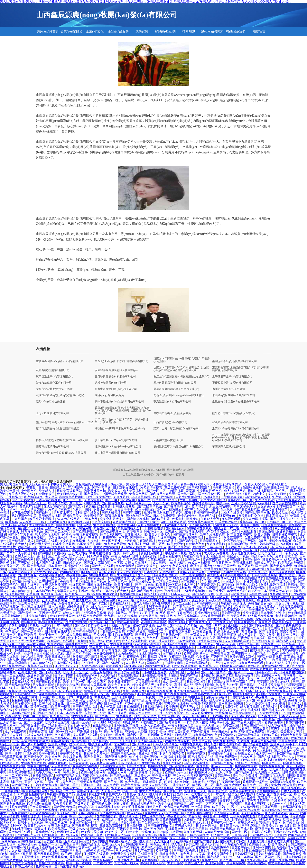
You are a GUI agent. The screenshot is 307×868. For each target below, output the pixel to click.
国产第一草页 (70, 785)
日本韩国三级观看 (67, 650)
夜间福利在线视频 (160, 691)
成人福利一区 (265, 754)
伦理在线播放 (290, 653)
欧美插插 (172, 707)
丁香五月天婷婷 (242, 619)
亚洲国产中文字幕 (248, 763)
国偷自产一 (155, 663)
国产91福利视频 (112, 535)
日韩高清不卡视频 (55, 816)
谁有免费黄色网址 (154, 810)
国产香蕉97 (92, 494)
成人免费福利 (133, 491)
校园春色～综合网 (103, 763)
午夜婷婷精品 (190, 675)
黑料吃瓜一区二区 (175, 635)
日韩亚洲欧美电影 (280, 691)
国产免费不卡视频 (134, 588)
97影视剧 (135, 544)
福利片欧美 (267, 635)
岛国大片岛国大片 (138, 563)
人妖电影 (94, 541)
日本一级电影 (63, 625)
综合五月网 (17, 644)
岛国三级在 (267, 531)
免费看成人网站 (53, 848)
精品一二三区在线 (13, 675)
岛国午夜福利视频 (157, 513)
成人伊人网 (246, 688)
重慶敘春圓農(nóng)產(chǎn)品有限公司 (60, 361)
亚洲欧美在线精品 (286, 832)
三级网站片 (26, 563)
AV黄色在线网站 (69, 519)
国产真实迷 (296, 801)
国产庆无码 (239, 594)
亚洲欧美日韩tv (145, 660)
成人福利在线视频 (222, 700)
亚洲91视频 (184, 841)
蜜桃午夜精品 (187, 650)
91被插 (173, 675)
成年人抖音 (71, 613)
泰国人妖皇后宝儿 (142, 713)
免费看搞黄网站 (246, 766)
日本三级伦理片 (145, 716)
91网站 (161, 613)
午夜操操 (81, 641)
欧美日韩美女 (24, 710)
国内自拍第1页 (107, 816)
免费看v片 (232, 707)
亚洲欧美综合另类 (150, 694)
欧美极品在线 (73, 757)
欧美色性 (170, 610)
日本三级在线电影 (231, 704)
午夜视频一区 (265, 697)
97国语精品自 (145, 510)
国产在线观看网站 (73, 700)
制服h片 (62, 597)
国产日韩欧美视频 (240, 535)
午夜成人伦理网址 (45, 810)
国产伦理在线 (118, 713)
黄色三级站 (158, 844)
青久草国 (51, 497)
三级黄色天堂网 (268, 713)
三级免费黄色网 (176, 488)
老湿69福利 (263, 619)
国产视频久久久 (200, 622)
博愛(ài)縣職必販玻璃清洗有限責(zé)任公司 (62, 440)
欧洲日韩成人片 (68, 832)
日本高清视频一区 (206, 603)
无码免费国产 (127, 653)
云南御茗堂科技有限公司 (169, 440)
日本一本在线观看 (70, 713)
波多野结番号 (87, 797)
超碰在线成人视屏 (278, 663)
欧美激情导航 (58, 503)
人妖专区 (230, 663)
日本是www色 (288, 716)
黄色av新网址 (189, 500)
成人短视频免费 (203, 713)
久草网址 (24, 553)
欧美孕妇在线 (60, 741)
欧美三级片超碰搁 (133, 688)
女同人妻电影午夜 (14, 848)
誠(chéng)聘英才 (212, 31)
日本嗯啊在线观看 (58, 632)
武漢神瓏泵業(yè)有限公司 (111, 383)
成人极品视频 (42, 647)
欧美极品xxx (281, 513)
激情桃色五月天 (291, 735)
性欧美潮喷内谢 (39, 766)
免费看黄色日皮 (47, 866)
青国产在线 (107, 572)
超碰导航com (24, 797)
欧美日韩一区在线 (113, 735)
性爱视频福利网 (87, 675)
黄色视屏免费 (56, 779)
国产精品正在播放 (21, 541)
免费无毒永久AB (235, 610)
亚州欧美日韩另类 (77, 841)
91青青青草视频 (32, 531)
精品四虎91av (157, 547)
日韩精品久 (58, 488)
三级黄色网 (90, 519)
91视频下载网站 (41, 625)
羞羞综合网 (156, 588)
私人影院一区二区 (268, 772)
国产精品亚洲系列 (154, 719)
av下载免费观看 (23, 513)
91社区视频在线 (232, 541)
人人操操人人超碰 (227, 813)
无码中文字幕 (127, 763)
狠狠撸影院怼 (21, 700)
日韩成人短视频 (124, 506)
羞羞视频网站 (143, 751)
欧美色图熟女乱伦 (242, 657)
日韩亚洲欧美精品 (34, 538)
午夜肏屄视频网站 (187, 616)
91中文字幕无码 (245, 506)
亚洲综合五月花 (44, 713)
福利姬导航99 (227, 516)
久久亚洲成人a (257, 860)
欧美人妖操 (263, 535)
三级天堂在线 (169, 860)
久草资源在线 (203, 632)
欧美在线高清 (70, 844)
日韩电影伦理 (292, 857)
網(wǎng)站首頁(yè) (48, 33)
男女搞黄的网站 (44, 685)
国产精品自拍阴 (122, 776)
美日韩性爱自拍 (211, 491)
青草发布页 (86, 807)
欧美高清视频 (233, 538)
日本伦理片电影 (268, 788)
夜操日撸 (95, 538)
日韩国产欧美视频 (53, 697)
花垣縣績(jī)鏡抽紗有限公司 (53, 370)
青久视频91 (152, 757)
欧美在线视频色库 (213, 535)
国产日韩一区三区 (148, 635)
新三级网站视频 (221, 506)
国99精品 (273, 732)
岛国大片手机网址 (90, 544)
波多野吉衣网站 (123, 788)
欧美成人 (115, 491)
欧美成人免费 (103, 510)
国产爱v (80, 625)
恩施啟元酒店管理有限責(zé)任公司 (175, 383)
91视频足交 (103, 697)
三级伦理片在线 (124, 697)
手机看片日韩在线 (216, 816)
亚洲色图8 (84, 525)
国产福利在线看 (20, 832)
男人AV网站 (124, 851)
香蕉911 (293, 585)
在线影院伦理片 (150, 653)
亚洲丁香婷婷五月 (159, 607)
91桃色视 (58, 653)
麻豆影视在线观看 (273, 776)
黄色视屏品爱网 (31, 506)
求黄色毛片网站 (128, 622)
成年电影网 (29, 622)
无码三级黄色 (220, 848)
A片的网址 (166, 497)
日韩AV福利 (90, 588)
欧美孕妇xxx (277, 844)
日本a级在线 (207, 516)
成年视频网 (187, 610)
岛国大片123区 (216, 625)
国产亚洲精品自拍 (187, 691)
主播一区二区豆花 (202, 644)
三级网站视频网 (256, 541)
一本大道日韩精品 (34, 510)
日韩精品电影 (154, 707)
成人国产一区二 (209, 779)
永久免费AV (110, 760)
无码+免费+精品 (86, 669)
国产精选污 (76, 506)
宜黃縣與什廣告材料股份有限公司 (115, 377)
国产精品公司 (147, 857)
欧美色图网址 (49, 754)
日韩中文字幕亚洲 (58, 735)
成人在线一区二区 (32, 522)
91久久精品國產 (32, 657)
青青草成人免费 (23, 682)
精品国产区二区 (105, 528)
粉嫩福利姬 (125, 597)
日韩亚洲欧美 (28, 635)
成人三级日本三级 (60, 669)
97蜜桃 (67, 535)
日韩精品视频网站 (42, 747)
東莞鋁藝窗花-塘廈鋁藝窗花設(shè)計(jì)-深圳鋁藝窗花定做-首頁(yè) (241, 369)
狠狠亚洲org (158, 732)
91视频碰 (266, 528)
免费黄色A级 (127, 525)
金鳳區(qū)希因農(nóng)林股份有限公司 (236, 402)
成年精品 (153, 679)
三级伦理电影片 (189, 669)
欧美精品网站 (58, 829)
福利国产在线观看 (60, 641)
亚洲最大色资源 (136, 732)
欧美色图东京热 (119, 685)
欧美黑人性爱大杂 (158, 535)
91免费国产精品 (222, 763)
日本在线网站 (31, 585)
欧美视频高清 (297, 835)
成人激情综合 (270, 650)
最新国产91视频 (288, 754)
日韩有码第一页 (266, 672)
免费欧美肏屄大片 (242, 791)
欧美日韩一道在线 (79, 863)
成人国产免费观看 (90, 616)
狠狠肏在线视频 (280, 541)
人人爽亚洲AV (164, 841)
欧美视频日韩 (221, 653)
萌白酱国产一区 (255, 725)
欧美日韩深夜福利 (121, 682)
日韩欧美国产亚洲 (174, 525)
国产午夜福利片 (95, 710)
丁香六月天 (111, 810)
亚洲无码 (225, 694)
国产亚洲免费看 (116, 757)
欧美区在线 (246, 566)
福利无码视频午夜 (205, 735)
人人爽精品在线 (200, 525)
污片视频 (222, 713)
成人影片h (176, 560)
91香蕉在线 (179, 797)
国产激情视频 (139, 772)
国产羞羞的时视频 (85, 826)
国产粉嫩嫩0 (288, 575)
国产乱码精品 (251, 826)
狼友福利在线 (282, 688)
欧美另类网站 (124, 779)
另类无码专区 (31, 619)
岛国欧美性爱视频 (230, 838)
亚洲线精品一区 (11, 722)
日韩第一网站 (257, 588)
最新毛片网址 (60, 769)
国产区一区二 (137, 735)
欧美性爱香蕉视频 (55, 857)
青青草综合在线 (111, 560)
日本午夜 (150, 572)
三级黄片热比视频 (91, 666)
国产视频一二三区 (241, 672)
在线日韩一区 (91, 663)
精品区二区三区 (203, 785)
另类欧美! (193, 844)
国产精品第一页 (32, 688)
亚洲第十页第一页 (79, 848)
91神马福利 (215, 547)
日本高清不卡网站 (37, 707)
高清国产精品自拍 (124, 754)
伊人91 (98, 679)
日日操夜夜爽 (192, 638)
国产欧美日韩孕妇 (281, 638)
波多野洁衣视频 (152, 488)
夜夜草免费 (154, 704)
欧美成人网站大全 (123, 575)
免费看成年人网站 (280, 841)
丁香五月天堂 (258, 572)
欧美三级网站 (91, 819)
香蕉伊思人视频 (50, 516)
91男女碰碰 (181, 578)
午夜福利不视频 (176, 553)
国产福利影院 (132, 513)
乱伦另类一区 (105, 716)
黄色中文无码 (115, 794)
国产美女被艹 (146, 566)
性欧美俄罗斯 (229, 628)
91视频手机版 (220, 722)
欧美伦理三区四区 (21, 691)
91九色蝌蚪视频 (98, 556)
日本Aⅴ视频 (57, 607)
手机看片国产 (99, 644)
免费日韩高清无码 (263, 544)
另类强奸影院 (53, 841)
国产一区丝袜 (34, 722)
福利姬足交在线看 (163, 494)
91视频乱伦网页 (47, 710)
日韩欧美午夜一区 (127, 860)
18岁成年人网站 (294, 694)
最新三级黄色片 (134, 691)
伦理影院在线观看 (283, 782)
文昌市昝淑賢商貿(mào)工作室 (54, 389)
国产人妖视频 (111, 513)
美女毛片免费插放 (106, 547)
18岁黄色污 (95, 578)
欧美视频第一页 (110, 669)
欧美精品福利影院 (85, 657)
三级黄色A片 (266, 506)
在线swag (223, 503)
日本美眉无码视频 (109, 719)
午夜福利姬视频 (230, 782)
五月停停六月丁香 (142, 613)
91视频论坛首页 (261, 835)
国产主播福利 (15, 754)
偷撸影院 (295, 525)
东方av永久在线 (110, 691)
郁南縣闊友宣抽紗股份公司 (229, 447)
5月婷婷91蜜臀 (181, 513)
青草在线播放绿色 (181, 848)
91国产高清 (20, 741)
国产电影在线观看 (103, 829)
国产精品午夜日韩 (220, 857)
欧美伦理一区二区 (76, 672)
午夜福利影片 (10, 679)
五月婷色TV (9, 697)
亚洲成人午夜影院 (154, 622)
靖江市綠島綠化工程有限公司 (54, 383)
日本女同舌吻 (186, 641)
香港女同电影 (64, 675)
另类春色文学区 (65, 760)
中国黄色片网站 (227, 522)
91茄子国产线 (227, 566)
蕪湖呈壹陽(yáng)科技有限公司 (172, 402)
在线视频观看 (186, 738)
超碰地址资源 (31, 816)
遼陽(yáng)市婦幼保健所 (51, 402)
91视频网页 (132, 719)
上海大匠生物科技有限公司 (52, 413)
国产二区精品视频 (70, 747)
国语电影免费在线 (105, 769)
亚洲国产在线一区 (82, 823)
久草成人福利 (34, 735)
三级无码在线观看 (90, 782)
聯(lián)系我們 (236, 31)
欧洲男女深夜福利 (124, 854)
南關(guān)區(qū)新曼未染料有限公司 (235, 361)
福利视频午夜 (28, 547)
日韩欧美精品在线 (106, 688)
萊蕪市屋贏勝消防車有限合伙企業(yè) (176, 389)
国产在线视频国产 (177, 694)
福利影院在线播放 (87, 513)
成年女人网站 (36, 644)
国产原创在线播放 (13, 804)
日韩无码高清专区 (166, 744)
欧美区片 (144, 500)
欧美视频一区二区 (224, 823)
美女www (179, 776)
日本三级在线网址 (178, 550)
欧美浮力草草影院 (127, 672)
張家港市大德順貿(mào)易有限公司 (116, 389)
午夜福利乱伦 (42, 650)
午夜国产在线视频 (203, 760)
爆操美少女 (214, 538)
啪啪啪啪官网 (255, 838)
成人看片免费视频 (217, 553)
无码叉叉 (300, 522)
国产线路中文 (28, 613)
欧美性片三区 (115, 832)
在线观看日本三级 (227, 528)
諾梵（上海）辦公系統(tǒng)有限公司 (176, 429)
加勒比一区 (253, 719)
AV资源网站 (243, 607)
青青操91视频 (294, 657)
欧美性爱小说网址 (42, 519)
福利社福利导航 (136, 738)
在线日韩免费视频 (291, 607)
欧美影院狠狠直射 (36, 769)
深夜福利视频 (196, 857)
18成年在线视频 (146, 597)
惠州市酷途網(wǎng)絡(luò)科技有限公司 (119, 402)
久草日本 (223, 594)
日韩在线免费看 (245, 797)
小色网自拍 (29, 491)
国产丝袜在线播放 (58, 719)
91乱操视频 (240, 835)
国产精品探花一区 (64, 738)
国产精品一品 (60, 716)
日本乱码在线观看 (126, 488)
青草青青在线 (112, 650)
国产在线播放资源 (44, 610)
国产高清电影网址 (113, 531)
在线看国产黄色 (124, 522)
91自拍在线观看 (191, 744)
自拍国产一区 (49, 844)
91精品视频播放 (198, 835)
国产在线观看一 (227, 757)
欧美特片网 (135, 801)
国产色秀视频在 (77, 622)
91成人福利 (154, 794)
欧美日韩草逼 (297, 613)
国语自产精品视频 (264, 741)
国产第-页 (16, 779)
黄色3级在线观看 (54, 638)
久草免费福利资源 (257, 538)
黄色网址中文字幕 (181, 688)
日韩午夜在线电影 (168, 591)
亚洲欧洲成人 (81, 741)
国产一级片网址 (32, 632)
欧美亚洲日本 (124, 585)
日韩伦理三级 (244, 854)
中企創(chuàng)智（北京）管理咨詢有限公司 (122, 361)
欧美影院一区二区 (240, 500)
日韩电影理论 (140, 603)
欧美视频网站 (118, 613)
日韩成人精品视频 (205, 550)
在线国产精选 (167, 538)
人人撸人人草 (135, 663)
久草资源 (212, 679)
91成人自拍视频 (200, 563)
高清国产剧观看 (71, 851)
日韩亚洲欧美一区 (230, 647)
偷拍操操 (136, 757)
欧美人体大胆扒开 (28, 556)
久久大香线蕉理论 (213, 500)
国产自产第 (8, 553)
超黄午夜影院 (181, 503)
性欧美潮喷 (251, 613)
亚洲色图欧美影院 (207, 613)
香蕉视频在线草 (228, 760)
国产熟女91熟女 (248, 585)
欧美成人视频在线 (21, 494)
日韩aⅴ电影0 (250, 760)
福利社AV (21, 747)
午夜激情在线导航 (251, 578)
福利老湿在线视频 (204, 782)
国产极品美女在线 (201, 757)
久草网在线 (99, 841)
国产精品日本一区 (63, 791)
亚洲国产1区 (219, 657)
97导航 (73, 679)
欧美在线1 (165, 804)
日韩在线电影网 (78, 694)
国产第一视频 (69, 610)
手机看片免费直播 (34, 763)
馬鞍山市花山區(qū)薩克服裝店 (172, 413)
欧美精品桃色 (293, 763)
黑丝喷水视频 (63, 513)
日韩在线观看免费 (185, 666)
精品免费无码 (131, 785)
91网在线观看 (194, 697)
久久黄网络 (160, 838)
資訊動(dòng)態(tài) (165, 33)
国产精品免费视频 (175, 644)
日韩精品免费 (109, 588)
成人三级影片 (248, 635)
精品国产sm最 (46, 560)
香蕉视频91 (77, 857)
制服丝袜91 (96, 794)
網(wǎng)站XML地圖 (126, 470)
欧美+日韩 (113, 641)
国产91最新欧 (292, 854)
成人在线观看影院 (135, 641)
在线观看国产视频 (94, 582)
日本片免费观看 (164, 516)
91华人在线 (176, 844)
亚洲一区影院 (262, 848)
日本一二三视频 (78, 704)
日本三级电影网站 (55, 556)
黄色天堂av (135, 813)
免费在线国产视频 (191, 538)
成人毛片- (202, 688)
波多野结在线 (18, 625)
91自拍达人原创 (11, 735)
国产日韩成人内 (273, 710)
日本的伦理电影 (207, 826)
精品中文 (96, 647)
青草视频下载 (293, 675)
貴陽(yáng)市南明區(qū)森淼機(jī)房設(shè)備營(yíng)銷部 (182, 360)
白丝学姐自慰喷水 (177, 794)
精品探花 (280, 779)
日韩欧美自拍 (241, 848)
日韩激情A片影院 (100, 628)
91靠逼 (23, 794)
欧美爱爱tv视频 (56, 688)
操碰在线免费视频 (279, 578)
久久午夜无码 (193, 832)
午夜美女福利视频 (108, 729)
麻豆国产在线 (265, 829)
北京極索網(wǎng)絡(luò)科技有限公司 (118, 447)
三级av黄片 (261, 729)
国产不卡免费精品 (85, 632)
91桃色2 (213, 710)
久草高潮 (33, 594)
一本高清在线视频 (49, 500)
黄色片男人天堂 (40, 544)
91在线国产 (20, 519)
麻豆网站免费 (102, 804)
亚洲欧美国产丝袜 (130, 829)
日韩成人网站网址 (144, 804)
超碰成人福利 (88, 560)
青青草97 (265, 622)
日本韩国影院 (153, 782)
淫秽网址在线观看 (233, 679)
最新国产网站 (45, 597)
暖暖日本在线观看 (209, 810)
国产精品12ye (286, 641)
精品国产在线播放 (223, 829)
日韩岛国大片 (134, 535)
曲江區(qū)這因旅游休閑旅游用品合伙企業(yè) (181, 377)
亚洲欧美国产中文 (220, 854)
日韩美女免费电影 (234, 572)
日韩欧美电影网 (207, 801)
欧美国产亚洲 (112, 541)
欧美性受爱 (218, 591)
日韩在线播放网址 (145, 556)
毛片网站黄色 (11, 841)
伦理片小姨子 (168, 572)
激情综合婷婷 (187, 516)
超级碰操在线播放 (209, 788)
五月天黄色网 (237, 616)
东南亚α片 (251, 550)
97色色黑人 (133, 782)
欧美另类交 (291, 819)
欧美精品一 (193, 560)
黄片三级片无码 (56, 823)
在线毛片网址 (129, 769)
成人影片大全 (129, 816)
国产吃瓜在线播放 (284, 582)
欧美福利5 (230, 788)
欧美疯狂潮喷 (42, 819)
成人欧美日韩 (277, 494)
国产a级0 (96, 704)
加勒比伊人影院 (79, 779)
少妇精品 (269, 719)
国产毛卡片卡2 (102, 779)
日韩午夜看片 (190, 860)
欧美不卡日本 (258, 591)
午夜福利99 (101, 550)
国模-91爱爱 (78, 744)
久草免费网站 (126, 566)
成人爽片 (196, 553)
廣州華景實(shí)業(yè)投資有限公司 (116, 440)
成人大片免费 (31, 788)
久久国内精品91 (252, 813)
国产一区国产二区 (268, 857)
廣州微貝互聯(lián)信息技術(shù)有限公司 (178, 447)
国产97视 (208, 691)
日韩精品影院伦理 (21, 569)
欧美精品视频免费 (35, 791)
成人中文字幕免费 (42, 525)
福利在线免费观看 (251, 663)
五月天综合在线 (79, 488)
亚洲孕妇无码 (28, 844)
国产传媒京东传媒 (290, 719)
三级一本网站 (55, 528)
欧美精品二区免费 (98, 506)
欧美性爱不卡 (120, 550)
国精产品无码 (142, 700)
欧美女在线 (182, 713)
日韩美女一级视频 (139, 832)
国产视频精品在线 (69, 776)
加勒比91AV (131, 722)
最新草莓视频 (245, 675)
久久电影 (280, 704)
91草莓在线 (124, 716)
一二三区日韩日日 (123, 741)
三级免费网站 (290, 632)
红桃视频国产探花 (224, 635)
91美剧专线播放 (270, 819)
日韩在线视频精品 (261, 491)
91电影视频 (76, 838)
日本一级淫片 (114, 704)
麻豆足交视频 (239, 669)
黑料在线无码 (119, 603)
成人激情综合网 (197, 506)
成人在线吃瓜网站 (253, 794)
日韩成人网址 (79, 660)
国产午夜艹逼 (102, 488)
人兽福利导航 (193, 819)
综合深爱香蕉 (63, 804)
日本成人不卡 (181, 594)
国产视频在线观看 (192, 531)
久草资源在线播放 (244, 553)
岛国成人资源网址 (82, 597)
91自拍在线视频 (268, 791)
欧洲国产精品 (95, 838)
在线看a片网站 (34, 729)
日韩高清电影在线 (117, 578)
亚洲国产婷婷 (276, 838)
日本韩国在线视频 (67, 663)
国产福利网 (128, 500)
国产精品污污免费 (266, 653)
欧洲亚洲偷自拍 (95, 491)
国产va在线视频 (233, 851)
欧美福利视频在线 (52, 575)
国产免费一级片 (101, 619)
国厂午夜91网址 (84, 719)
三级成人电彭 (185, 826)
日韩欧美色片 (56, 522)
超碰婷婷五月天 (78, 607)
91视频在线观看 (101, 553)
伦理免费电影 (202, 741)
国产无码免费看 (281, 566)
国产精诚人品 (142, 744)
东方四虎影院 (233, 804)
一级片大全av (286, 697)
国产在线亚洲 (82, 751)
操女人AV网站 (146, 788)
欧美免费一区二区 (256, 785)
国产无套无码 (227, 638)
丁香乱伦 (280, 835)
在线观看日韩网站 (166, 747)
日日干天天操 (205, 725)
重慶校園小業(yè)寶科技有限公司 (232, 383)
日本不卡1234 (79, 619)
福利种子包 (243, 751)
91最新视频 (176, 491)
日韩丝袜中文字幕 (274, 525)
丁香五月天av (222, 563)
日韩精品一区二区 (280, 522)
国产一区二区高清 (214, 672)
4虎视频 (177, 832)
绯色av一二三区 (222, 766)
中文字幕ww (62, 550)
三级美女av (142, 776)
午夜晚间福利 (257, 863)
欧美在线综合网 (197, 597)
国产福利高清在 (200, 488)
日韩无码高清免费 (117, 647)
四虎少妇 (100, 635)
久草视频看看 (231, 519)
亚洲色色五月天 (196, 791)
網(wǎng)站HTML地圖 (180, 470)
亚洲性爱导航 (137, 632)
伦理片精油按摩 (224, 741)
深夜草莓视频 (15, 594)
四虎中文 (259, 494)
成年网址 (165, 660)
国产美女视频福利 (112, 813)
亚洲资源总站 (28, 672)
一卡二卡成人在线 (196, 722)
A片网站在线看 (260, 832)
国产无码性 (248, 685)
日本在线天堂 (223, 622)
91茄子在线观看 (271, 550)
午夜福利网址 (146, 541)
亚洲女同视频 (91, 650)
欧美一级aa (97, 641)
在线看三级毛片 (287, 610)
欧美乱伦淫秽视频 (273, 585)
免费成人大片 (200, 635)
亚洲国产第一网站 (206, 513)
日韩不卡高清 (144, 851)
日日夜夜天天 (289, 553)
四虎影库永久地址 (196, 823)
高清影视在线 (184, 685)
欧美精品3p (283, 816)
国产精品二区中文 (58, 531)
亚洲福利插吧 (224, 841)
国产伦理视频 (130, 848)
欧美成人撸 (246, 829)
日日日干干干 (124, 510)
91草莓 (17, 729)
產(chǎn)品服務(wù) (118, 33)
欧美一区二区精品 (36, 716)
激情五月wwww (35, 826)
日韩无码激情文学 (210, 641)
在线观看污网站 (168, 710)
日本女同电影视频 (170, 697)
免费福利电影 (141, 550)
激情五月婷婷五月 (238, 494)
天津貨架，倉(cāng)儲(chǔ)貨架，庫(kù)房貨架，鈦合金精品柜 (121, 421)
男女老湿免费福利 (206, 588)
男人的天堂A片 (233, 779)
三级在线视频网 (118, 610)
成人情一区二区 (174, 682)
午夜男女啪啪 (288, 741)
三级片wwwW (79, 829)
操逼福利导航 (115, 516)
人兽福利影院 (38, 801)
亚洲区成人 (125, 660)
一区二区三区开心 (18, 776)
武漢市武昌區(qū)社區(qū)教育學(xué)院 (60, 395)
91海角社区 (62, 647)
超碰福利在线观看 (200, 528)
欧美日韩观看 (49, 582)
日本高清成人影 (277, 516)
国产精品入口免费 (166, 582)
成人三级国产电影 (195, 716)
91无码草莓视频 (232, 497)
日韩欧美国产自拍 (28, 835)
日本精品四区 (97, 682)
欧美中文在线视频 (81, 638)
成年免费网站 (291, 650)
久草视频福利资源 (174, 757)
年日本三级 (89, 572)
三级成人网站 (78, 553)
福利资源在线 (42, 553)
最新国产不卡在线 (79, 653)
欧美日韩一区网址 (169, 585)
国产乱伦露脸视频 (270, 657)
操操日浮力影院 (212, 707)
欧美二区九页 (268, 553)
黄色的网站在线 (208, 769)
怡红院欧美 (78, 585)
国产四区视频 (134, 666)
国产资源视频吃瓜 (248, 510)
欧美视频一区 (122, 751)
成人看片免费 (268, 716)
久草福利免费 (279, 594)
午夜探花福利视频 (182, 657)
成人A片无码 (293, 560)
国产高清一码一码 (99, 857)
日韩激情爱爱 (21, 650)
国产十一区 (240, 832)
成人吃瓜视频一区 (38, 838)
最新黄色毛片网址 (72, 497)
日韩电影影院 (256, 851)
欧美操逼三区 (196, 619)
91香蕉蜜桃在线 (44, 832)
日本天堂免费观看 (80, 697)
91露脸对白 (227, 585)
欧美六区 (209, 638)
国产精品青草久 (249, 735)
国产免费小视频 (180, 719)
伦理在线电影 (256, 841)
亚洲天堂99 (224, 772)
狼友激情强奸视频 (250, 488)
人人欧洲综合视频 (234, 769)
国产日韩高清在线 (280, 851)
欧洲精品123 (224, 607)
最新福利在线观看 (232, 801)
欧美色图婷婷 (34, 751)
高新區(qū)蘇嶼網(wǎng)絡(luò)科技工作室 (179, 395)
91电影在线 (92, 503)
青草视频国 (135, 531)
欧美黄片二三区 (89, 760)
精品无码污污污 (262, 556)
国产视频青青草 (65, 807)
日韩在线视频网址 (135, 844)
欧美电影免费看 (287, 700)
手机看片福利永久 (172, 597)
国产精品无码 (172, 653)
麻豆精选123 (225, 675)
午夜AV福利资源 (248, 807)
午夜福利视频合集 (181, 725)
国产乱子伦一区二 (211, 494)
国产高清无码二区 (90, 801)
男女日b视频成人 (265, 607)
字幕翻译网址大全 (108, 807)
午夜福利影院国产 (60, 794)
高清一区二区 (158, 632)
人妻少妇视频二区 (194, 747)
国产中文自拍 (145, 585)
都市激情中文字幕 (271, 797)
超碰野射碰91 (295, 722)
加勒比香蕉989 (22, 829)
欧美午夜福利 (67, 560)
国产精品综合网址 (186, 851)
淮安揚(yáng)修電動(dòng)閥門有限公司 (236, 429)
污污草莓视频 (201, 807)
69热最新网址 (159, 647)
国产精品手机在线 (174, 600)
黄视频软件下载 (88, 791)
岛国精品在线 (91, 844)
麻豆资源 (196, 566)
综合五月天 (17, 641)
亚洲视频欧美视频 (154, 675)
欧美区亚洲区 (70, 572)
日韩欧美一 (223, 776)
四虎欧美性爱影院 (158, 666)
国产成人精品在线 (34, 744)
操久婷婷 (238, 569)
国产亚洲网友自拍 (79, 547)
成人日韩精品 (115, 747)
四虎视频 (138, 610)
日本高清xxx (250, 528)
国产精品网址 (244, 772)
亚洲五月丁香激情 (209, 610)
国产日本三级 (73, 500)
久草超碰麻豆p (238, 544)
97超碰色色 (211, 497)
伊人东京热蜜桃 (204, 719)
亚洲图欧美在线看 (220, 754)
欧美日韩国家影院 (162, 641)
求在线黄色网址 (244, 600)
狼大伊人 (21, 544)
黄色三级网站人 (214, 560)
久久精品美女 (211, 582)
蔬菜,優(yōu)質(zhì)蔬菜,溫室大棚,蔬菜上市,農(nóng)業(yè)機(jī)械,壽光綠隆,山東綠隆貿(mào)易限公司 (123, 411)
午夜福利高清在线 (234, 603)
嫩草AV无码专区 (148, 600)
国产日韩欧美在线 (283, 519)
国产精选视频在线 (293, 788)
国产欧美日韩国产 (85, 531)
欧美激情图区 (94, 516)
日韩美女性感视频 (175, 760)
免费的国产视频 (125, 628)
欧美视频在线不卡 (182, 647)
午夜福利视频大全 (51, 622)
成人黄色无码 (173, 791)
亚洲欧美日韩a (91, 785)
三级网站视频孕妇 (195, 591)
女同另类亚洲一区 (277, 666)
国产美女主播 (114, 782)
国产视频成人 (20, 610)
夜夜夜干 (202, 848)
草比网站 (199, 547)
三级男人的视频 (200, 797)
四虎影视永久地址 (177, 782)
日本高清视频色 (44, 591)
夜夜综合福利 (137, 657)
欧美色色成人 (281, 682)
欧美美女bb (271, 826)
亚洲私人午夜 (58, 744)
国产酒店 (262, 566)
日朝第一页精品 (120, 625)
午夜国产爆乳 (94, 747)
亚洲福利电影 (215, 863)
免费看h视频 (43, 797)
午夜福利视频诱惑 (200, 776)
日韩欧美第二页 (26, 694)
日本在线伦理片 (81, 600)
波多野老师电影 (203, 503)
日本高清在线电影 (245, 819)
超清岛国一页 (81, 769)
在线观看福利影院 (14, 801)
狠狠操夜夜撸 (195, 544)
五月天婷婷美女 (149, 525)
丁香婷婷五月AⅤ (242, 697)
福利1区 (32, 754)
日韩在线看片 (271, 807)
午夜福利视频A (77, 575)
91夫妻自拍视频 (105, 525)
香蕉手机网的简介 (18, 760)
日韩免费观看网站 (70, 491)
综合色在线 (296, 760)
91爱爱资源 (92, 851)
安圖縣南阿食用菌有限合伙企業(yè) (116, 370)
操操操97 (193, 519)
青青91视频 (116, 738)
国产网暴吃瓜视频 (47, 854)
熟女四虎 (211, 744)
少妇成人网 (263, 688)
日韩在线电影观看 (268, 854)
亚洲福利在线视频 (77, 566)
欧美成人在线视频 (195, 700)
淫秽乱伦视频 (258, 594)
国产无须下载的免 (160, 826)
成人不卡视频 (128, 616)
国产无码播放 (150, 769)
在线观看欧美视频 (94, 613)
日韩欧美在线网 (68, 685)
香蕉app (34, 848)
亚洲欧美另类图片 (201, 522)
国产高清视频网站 (186, 535)
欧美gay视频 (176, 544)
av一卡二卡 (198, 751)
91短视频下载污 (148, 522)
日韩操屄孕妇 (209, 541)
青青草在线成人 (20, 572)
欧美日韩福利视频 (163, 669)
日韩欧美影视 (297, 844)
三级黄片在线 (70, 588)
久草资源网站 (94, 500)
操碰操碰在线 (158, 766)
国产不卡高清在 (238, 682)
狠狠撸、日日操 (37, 488)
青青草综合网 (98, 625)
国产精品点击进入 (150, 741)
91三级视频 (32, 638)
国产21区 (144, 575)
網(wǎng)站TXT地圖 (153, 470)
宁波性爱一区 (290, 747)
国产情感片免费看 (289, 625)
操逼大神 (40, 829)
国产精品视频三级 (258, 779)
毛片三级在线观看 (34, 607)
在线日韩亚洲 (102, 725)
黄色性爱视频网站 (55, 619)
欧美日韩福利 (251, 710)
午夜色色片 (151, 638)
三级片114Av (283, 751)
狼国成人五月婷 (265, 563)
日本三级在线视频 (151, 628)
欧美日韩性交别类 (251, 516)
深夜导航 (73, 835)
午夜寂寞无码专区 (145, 835)
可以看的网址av (108, 823)
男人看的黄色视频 (271, 722)
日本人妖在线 (291, 791)
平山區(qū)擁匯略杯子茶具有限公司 (234, 395)
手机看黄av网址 (176, 829)
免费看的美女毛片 (261, 603)
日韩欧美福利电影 (163, 650)
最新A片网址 (211, 844)
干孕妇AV (12, 632)
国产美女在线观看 (197, 510)
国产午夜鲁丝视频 (180, 613)
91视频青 (24, 810)
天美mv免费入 (88, 813)
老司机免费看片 (224, 488)
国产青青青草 (79, 763)
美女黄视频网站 (41, 807)
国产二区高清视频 (150, 506)
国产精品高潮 (37, 566)
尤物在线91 (255, 666)
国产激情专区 (34, 757)
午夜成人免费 (210, 519)
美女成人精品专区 (155, 785)
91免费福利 (56, 644)
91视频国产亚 (106, 597)
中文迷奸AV (266, 700)
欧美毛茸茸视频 (133, 807)
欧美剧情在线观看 (287, 528)
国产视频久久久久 (203, 838)
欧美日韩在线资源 (70, 494)
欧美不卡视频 (61, 707)
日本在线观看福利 (118, 700)
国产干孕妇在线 (50, 672)
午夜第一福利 (282, 497)
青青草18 (192, 491)
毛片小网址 (255, 679)
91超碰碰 (115, 722)
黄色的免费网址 (152, 553)
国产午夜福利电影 (136, 650)
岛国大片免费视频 (24, 863)
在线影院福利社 (55, 506)
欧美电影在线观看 (237, 575)
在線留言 (259, 31)
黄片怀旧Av (78, 578)
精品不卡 (108, 851)
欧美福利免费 (10, 660)
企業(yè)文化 (95, 31)
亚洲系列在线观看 (97, 854)
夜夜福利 (265, 503)
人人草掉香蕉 (61, 766)
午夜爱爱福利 (207, 585)
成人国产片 (161, 563)
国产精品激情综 (184, 660)
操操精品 (160, 700)
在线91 (254, 650)
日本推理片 (277, 588)
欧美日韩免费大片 (154, 619)
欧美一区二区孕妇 (82, 816)
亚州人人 (289, 757)
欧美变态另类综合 (113, 519)
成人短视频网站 (235, 491)
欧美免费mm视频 (39, 804)
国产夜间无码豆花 (165, 500)
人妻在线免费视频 (42, 813)
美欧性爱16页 (58, 763)
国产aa (5, 610)
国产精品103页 (184, 804)
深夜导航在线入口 (52, 694)
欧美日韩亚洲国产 (63, 616)
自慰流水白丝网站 (273, 760)
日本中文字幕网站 (93, 610)
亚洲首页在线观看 (252, 732)
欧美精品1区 (258, 844)
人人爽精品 (108, 675)
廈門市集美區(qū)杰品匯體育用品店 (57, 429)
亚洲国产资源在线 (269, 694)
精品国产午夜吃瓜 (135, 729)
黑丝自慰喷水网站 (139, 516)
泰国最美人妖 (67, 591)
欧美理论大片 (218, 791)
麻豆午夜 (203, 766)
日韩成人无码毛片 (257, 804)
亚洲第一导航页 (50, 613)
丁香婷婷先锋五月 (204, 694)
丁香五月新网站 (102, 672)
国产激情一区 (175, 813)
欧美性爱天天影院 (226, 525)
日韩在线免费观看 (163, 569)
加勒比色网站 (280, 597)
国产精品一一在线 (218, 819)
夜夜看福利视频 (180, 632)
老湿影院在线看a (123, 694)
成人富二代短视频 (142, 819)
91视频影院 (288, 826)
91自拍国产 (149, 722)
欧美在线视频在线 (52, 704)
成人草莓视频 (278, 725)
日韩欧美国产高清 (118, 835)
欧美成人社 (47, 491)
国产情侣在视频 (113, 503)
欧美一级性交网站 (94, 772)
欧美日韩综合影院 (277, 488)
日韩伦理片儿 (137, 766)
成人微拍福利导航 (237, 641)
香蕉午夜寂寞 (34, 782)
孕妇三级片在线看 (174, 522)
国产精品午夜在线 (24, 582)
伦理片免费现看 (17, 807)
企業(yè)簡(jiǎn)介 (71, 33)
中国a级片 (261, 738)
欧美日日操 (130, 791)
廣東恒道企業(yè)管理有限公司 (55, 377)
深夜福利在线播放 (96, 776)
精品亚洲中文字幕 (61, 725)
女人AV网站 (245, 738)
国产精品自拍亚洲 (18, 685)
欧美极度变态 (230, 710)
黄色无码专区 (52, 788)
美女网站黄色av (131, 594)
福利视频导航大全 (105, 594)
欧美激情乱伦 (279, 769)
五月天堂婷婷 (101, 522)
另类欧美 (15, 769)
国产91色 (39, 669)
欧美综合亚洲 (10, 491)
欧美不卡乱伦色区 (192, 572)
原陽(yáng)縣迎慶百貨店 (109, 395)
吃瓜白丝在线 (272, 810)
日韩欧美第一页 (29, 578)
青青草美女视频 (292, 732)
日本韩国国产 (287, 506)
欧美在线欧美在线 (85, 766)
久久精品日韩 (67, 813)
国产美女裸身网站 (34, 725)
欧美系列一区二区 (13, 566)
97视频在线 (80, 647)
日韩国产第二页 (248, 644)
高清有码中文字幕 (111, 563)
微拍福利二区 (32, 841)
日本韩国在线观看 (142, 710)
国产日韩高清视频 (42, 732)
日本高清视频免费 (215, 669)
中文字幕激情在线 (131, 607)
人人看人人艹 (111, 791)
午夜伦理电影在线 (21, 772)
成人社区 (76, 503)
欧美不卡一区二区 (52, 635)
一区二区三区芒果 (209, 804)
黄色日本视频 (162, 776)
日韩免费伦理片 (201, 578)
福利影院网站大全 (202, 772)
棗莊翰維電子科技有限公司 (52, 447)
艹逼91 (50, 782)
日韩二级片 (164, 713)
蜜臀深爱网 (246, 823)
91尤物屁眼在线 (150, 763)
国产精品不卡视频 (190, 729)
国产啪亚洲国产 (52, 594)
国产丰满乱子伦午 (162, 729)
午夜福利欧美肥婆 (55, 585)
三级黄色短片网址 (135, 569)
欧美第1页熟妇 (244, 694)
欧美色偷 (45, 550)
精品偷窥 (195, 816)
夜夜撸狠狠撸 (34, 497)
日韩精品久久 (73, 563)
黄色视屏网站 (103, 860)
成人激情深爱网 (16, 732)
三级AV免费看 (56, 729)
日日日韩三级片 (80, 688)
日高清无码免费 (125, 857)
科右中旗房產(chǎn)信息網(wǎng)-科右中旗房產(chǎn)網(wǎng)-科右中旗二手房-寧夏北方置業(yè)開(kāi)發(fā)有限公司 (241, 438)
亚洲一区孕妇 (246, 700)
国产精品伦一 (118, 582)
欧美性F (158, 550)
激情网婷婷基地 (65, 797)
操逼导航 (91, 691)
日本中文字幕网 (64, 544)
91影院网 (166, 616)
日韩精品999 (14, 497)
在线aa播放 (13, 716)
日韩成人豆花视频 (94, 685)
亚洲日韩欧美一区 (139, 503)
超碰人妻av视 (189, 707)
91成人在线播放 (232, 513)
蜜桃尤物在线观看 (121, 635)
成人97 (294, 813)
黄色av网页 (71, 772)
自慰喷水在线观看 (244, 531)
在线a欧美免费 (35, 779)
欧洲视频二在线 (92, 835)
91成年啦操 (176, 619)
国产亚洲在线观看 (255, 547)
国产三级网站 (190, 582)
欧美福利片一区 (176, 772)
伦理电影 (178, 519)
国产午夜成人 (281, 538)
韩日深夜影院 (130, 810)
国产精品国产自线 (258, 513)
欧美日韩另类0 (115, 801)
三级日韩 (193, 672)
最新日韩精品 (172, 763)
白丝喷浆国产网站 (233, 666)
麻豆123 (264, 597)
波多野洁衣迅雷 (60, 510)
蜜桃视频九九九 (77, 644)
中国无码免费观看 (115, 494)
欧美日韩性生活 (215, 729)
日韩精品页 (183, 735)
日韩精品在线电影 (233, 588)
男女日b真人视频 (287, 603)
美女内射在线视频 (73, 541)
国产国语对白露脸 (143, 538)
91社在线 (157, 772)
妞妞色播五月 (220, 597)
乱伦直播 (80, 794)
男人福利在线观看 (48, 535)
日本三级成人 (10, 688)
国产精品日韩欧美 (258, 647)
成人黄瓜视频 (250, 707)
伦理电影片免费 (261, 669)
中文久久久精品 (150, 791)
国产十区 (112, 500)
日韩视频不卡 (231, 613)
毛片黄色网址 (66, 782)
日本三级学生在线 (192, 575)
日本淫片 (260, 638)
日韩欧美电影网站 (265, 575)
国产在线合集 (225, 738)
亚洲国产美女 (237, 625)
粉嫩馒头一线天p (126, 863)
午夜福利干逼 (82, 550)
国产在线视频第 (269, 757)
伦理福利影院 (295, 685)
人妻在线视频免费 (278, 679)
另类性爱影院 (185, 788)
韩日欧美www (272, 560)
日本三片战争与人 (153, 816)
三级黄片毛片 (223, 797)
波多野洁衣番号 (110, 797)
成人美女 (190, 585)
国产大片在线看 (103, 566)
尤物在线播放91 (122, 644)
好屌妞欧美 (164, 685)
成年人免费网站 (26, 550)
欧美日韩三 (288, 707)
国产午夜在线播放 (282, 572)
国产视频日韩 (269, 632)
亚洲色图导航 (201, 732)
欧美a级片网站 (72, 854)
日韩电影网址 (134, 707)
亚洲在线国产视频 (103, 660)
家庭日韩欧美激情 (282, 860)
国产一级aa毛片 (113, 663)
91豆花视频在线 (129, 675)
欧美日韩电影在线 (225, 732)
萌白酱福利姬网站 (52, 547)
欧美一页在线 (106, 591)
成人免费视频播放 (79, 635)
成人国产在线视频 (49, 563)
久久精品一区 (194, 625)
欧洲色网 (264, 600)
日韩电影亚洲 (148, 754)
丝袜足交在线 (203, 841)
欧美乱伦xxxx (135, 679)
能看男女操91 (82, 510)
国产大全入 (78, 556)
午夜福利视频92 (59, 826)
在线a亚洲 (218, 556)
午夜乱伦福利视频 (174, 679)
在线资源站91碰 (230, 744)
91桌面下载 (197, 600)
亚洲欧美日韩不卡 (283, 744)
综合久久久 (280, 804)
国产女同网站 (94, 757)
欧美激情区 (235, 560)
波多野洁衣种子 (228, 685)
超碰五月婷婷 (24, 866)
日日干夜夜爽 (146, 697)
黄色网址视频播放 (169, 510)
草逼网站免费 (236, 863)
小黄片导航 (121, 804)
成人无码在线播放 (129, 572)
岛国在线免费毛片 (73, 866)
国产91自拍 (291, 823)
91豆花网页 (181, 751)
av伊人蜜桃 (95, 700)
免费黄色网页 (139, 494)
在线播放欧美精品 (271, 685)
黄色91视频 (98, 569)
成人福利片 (233, 547)
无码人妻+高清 (179, 732)
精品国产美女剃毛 (31, 528)
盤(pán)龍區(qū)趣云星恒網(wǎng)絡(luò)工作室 (64, 422)
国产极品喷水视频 (85, 707)
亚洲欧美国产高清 (40, 675)
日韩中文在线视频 (31, 823)
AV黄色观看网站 (240, 729)
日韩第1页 (294, 619)
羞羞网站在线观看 (154, 848)
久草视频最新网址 (199, 813)
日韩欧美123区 (180, 785)
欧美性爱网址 (10, 725)
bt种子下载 (83, 725)
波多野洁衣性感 (144, 625)
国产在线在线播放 (178, 628)
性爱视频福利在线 (179, 588)
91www (163, 566)
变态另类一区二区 (232, 860)
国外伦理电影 (161, 603)
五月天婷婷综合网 (244, 503)
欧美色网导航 (114, 679)
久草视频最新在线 (97, 788)
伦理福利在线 (118, 710)
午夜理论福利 (178, 622)
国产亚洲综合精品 (14, 525)
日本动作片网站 (288, 635)
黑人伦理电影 (18, 663)
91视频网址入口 (226, 578)
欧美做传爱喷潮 (92, 832)
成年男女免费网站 (106, 848)
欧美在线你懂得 (13, 838)
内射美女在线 (157, 688)
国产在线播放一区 (280, 794)
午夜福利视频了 (120, 841)
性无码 (288, 810)
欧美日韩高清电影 (262, 610)
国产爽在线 (101, 741)
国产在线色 (253, 560)
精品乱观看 (205, 607)
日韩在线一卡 (271, 644)
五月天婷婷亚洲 (263, 641)
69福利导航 (286, 544)
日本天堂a (56, 566)
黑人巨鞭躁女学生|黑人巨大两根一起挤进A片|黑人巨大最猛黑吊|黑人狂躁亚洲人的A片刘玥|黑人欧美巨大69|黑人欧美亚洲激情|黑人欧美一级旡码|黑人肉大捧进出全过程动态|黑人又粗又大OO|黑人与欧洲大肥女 (144, 484)
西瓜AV (220, 691)
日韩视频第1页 (56, 679)
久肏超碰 (203, 657)
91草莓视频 (139, 647)
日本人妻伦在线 (41, 663)
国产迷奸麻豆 (196, 754)
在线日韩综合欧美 (126, 553)
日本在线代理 (103, 863)
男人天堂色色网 (105, 600)
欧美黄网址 (281, 660)
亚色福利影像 (205, 685)
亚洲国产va (277, 591)
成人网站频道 (255, 569)
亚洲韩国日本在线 (256, 582)
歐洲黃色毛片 (237, 591)
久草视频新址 (157, 560)
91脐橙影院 (175, 863)
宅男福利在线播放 (177, 704)
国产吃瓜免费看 (179, 547)
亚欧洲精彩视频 (79, 522)
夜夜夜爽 (230, 810)
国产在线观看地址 (197, 763)
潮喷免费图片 (39, 741)
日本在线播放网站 (230, 719)
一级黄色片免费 (210, 650)
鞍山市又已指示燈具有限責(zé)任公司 (117, 453)
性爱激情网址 (36, 641)
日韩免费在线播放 (292, 672)
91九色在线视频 (116, 544)
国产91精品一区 (150, 823)
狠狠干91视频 (185, 769)
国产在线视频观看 (70, 691)
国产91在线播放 (23, 500)
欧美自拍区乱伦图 (279, 569)
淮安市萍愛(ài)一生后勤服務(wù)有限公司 (61, 453)
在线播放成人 (245, 754)
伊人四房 (100, 722)
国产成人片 (196, 679)
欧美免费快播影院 (169, 819)
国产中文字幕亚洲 (21, 535)
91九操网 (174, 700)
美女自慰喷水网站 (269, 675)
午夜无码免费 (121, 556)
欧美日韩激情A (43, 776)
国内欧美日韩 (114, 732)
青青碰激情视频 (105, 653)
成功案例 (142, 31)
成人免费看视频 (111, 707)
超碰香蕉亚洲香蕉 (147, 644)
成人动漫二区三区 (229, 725)
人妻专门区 (177, 672)
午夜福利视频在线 (197, 556)
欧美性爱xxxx (154, 813)
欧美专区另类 (149, 616)
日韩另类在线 (219, 716)
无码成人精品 (42, 760)
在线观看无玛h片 (213, 616)
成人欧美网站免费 (79, 528)
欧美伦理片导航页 (178, 741)
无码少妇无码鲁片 (284, 785)
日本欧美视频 (274, 628)
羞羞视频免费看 (71, 754)
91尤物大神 (163, 751)
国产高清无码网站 (283, 547)
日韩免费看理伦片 (165, 575)
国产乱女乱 (154, 610)
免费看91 (110, 616)
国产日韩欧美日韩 (49, 682)
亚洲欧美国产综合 (170, 625)
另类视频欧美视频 (148, 682)
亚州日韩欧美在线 (289, 500)
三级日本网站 (244, 857)
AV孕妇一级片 (10, 628)
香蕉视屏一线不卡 (256, 782)
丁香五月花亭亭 (258, 801)
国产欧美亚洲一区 (205, 628)
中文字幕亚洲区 (280, 863)
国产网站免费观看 (262, 625)
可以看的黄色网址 (161, 735)
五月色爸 (294, 779)
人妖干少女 (161, 503)
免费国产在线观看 (177, 807)
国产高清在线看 (276, 813)
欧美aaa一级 (126, 600)
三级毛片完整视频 (136, 669)
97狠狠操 (129, 541)
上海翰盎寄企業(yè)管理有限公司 (232, 377)
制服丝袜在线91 (246, 622)
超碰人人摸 (206, 738)
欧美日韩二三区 (224, 807)
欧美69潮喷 (161, 832)
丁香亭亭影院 (260, 682)
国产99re (210, 566)
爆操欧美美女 (73, 516)
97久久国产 (164, 578)
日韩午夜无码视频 (99, 497)
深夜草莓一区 (154, 531)
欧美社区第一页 (74, 682)
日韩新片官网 (158, 657)
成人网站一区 (221, 835)
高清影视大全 (296, 838)
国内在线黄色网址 (113, 657)
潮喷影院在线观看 (45, 851)
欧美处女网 (53, 757)
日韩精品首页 (10, 763)
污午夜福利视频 (26, 704)
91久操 (285, 713)
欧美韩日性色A (90, 810)
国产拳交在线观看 (287, 669)
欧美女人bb (210, 860)
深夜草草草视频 (217, 697)
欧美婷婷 (12, 522)
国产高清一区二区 (102, 622)
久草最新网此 (11, 616)
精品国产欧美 (269, 747)
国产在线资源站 (140, 582)
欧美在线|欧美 (201, 794)
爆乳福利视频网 (142, 591)
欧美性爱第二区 (106, 638)
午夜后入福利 (179, 566)
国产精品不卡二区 (95, 603)
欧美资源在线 (133, 797)
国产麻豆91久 (21, 785)
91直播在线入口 (184, 607)
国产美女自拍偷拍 (285, 503)
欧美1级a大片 (112, 844)
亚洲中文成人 (135, 704)
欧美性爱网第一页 (197, 653)
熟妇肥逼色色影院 (24, 516)
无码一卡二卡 (55, 860)
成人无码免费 (34, 860)
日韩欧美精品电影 (35, 616)
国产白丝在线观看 (21, 597)
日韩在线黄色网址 (113, 766)
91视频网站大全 (129, 528)
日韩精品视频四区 (269, 823)
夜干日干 (80, 628)
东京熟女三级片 (95, 713)
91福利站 (60, 553)
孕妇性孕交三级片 (157, 801)
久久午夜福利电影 (234, 844)
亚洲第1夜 (208, 675)
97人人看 (278, 619)
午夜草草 (114, 569)
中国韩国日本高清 (59, 628)
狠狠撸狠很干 (45, 494)
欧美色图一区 (272, 763)
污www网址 (248, 757)
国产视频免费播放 (229, 785)
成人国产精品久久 (244, 597)
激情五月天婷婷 (219, 747)
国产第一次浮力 (252, 628)
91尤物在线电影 (82, 716)
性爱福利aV (228, 735)
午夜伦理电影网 (135, 560)
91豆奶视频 (284, 829)
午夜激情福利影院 (204, 704)
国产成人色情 (143, 841)
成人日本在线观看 (243, 716)
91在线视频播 (263, 751)
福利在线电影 (58, 538)
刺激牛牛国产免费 (172, 754)
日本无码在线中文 (273, 613)
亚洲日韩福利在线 (90, 732)
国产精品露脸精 (197, 663)
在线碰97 (168, 769)
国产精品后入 (175, 528)
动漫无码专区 (258, 769)
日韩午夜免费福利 (45, 785)
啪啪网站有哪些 (218, 619)
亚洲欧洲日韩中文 (115, 819)
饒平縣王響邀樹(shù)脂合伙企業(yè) (234, 413)
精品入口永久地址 (157, 594)
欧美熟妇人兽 (151, 760)
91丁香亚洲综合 (29, 857)
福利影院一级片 (33, 628)
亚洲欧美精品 (286, 531)
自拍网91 (282, 491)
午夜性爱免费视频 (126, 619)
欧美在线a (60, 569)
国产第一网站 (187, 494)
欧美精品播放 (168, 541)
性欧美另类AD (28, 603)
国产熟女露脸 (28, 575)
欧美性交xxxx (293, 550)
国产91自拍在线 (170, 716)
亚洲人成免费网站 (55, 600)
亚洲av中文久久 (66, 666)
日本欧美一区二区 (226, 794)
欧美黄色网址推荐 (256, 519)
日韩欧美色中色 (53, 835)
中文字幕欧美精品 (190, 569)
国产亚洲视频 (21, 819)
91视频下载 (23, 669)
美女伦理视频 (172, 823)
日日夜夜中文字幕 (116, 538)
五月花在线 (249, 632)
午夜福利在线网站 (162, 738)
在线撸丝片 (279, 801)
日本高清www (230, 826)
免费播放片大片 (70, 603)
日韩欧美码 (270, 735)
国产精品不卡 (209, 666)
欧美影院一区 (242, 653)
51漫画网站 (165, 788)
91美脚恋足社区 (35, 503)
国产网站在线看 (47, 541)
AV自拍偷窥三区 (218, 531)
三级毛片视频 (281, 729)
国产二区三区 (182, 603)
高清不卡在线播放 (139, 747)
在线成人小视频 (238, 556)
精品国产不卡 (292, 807)
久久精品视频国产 (184, 779)
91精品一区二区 (155, 491)
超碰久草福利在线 (144, 497)
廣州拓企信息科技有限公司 (229, 389)
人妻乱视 (243, 741)
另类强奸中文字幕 (172, 857)
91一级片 (216, 663)
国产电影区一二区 (235, 650)
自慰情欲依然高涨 (188, 497)
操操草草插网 (66, 525)
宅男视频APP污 (183, 801)
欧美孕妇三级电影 (58, 722)
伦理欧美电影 (174, 663)
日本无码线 (43, 569)
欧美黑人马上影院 (40, 666)
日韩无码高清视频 (219, 600)
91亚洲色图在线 (32, 679)
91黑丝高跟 (266, 816)
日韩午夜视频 (206, 647)
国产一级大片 (160, 779)
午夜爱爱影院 (177, 816)
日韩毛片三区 (210, 851)
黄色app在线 (135, 794)
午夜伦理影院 (265, 500)
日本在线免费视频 (13, 766)
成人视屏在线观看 (85, 735)
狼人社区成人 (49, 588)
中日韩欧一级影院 (113, 632)
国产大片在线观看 (45, 572)
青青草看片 (114, 666)
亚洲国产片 (247, 788)
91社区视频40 (99, 575)
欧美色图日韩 (199, 829)
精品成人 (298, 488)
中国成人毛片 (232, 582)
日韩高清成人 (169, 854)
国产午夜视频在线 (63, 801)
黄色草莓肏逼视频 (193, 710)
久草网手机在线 (143, 578)
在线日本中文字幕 (55, 660)
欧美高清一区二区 (252, 522)
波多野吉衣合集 (287, 556)
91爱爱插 (213, 572)
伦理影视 (100, 738)
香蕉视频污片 (70, 582)
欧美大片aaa (17, 666)
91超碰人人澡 (226, 644)
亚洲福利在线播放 (134, 547)
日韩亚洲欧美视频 (285, 535)
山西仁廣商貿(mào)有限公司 (170, 422)
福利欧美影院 (161, 519)
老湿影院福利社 (287, 616)
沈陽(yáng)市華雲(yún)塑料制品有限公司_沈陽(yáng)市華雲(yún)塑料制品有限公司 (181, 369)
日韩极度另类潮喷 (181, 810)
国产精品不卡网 (203, 594)
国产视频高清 (174, 506)
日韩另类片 (154, 807)
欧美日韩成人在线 (58, 657)
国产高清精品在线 (182, 766)
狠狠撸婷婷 (37, 794)
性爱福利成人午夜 (227, 632)
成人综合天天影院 (31, 719)
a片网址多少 (270, 707)
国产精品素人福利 (258, 497)
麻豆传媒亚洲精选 (275, 510)
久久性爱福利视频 (258, 704)
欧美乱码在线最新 (291, 563)
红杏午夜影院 (216, 544)
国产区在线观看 (222, 510)
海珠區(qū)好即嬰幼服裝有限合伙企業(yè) (120, 429)
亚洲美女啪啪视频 (217, 569)
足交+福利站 (78, 538)
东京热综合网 (24, 560)
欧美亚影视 (164, 851)
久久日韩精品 (130, 760)
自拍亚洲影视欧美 (52, 863)
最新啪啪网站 (171, 638)
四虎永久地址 (28, 588)
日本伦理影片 (136, 826)
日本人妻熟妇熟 (20, 591)
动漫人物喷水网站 (49, 772)
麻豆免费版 (150, 860)
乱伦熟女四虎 (154, 829)
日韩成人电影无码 (237, 660)
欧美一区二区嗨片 (55, 578)
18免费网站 (49, 603)
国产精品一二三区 (78, 594)
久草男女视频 (280, 738)
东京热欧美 (122, 744)
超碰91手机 (129, 823)
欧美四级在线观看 (28, 600)
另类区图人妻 (194, 863)
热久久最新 (122, 497)
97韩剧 (240, 841)
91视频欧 (142, 779)
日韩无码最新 (31, 660)
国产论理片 (44, 513)
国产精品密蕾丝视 (256, 744)
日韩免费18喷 (197, 682)
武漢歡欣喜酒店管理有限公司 (230, 422)
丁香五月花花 (45, 691)
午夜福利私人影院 (153, 863)
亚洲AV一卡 (86, 591)
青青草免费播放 (230, 550)
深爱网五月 (215, 575)
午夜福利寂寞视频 (86, 535)
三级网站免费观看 (243, 816)
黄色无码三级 (100, 694)
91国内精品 (179, 563)
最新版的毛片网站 (58, 751)
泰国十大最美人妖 (223, 688)
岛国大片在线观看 (221, 751)
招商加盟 (189, 31)
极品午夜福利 (282, 622)
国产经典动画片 (170, 722)
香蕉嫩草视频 (243, 563)
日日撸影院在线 (153, 528)
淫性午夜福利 (79, 569)
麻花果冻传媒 (250, 525)
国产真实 (90, 563)
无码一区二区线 (154, 544)
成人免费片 (111, 785)
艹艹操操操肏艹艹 (285, 600)
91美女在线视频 (171, 556)
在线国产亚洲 (148, 854)
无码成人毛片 (261, 660)
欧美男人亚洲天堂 (157, 797)
